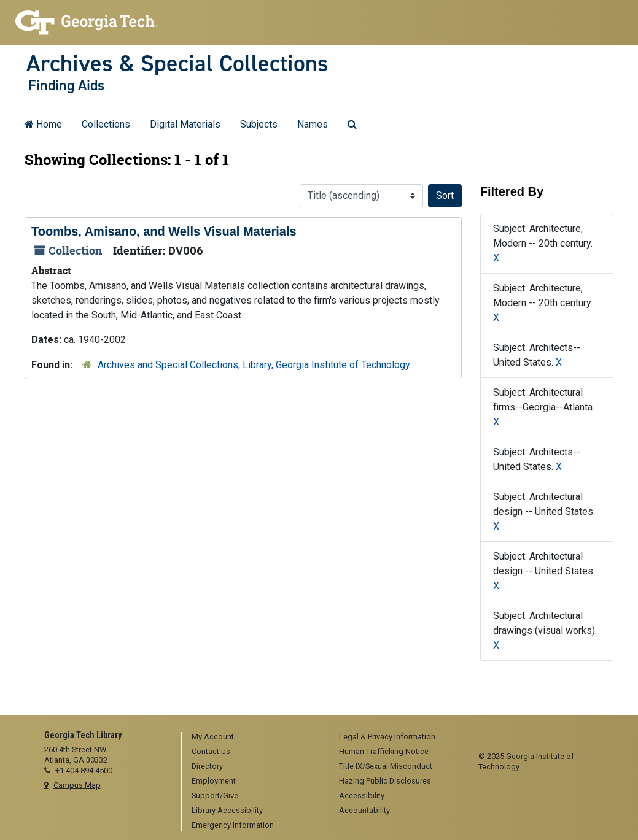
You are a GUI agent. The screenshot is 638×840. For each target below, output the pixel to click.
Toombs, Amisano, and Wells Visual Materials (164, 231)
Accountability (364, 810)
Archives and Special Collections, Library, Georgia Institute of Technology (254, 365)
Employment (214, 781)
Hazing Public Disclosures (385, 781)
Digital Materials (185, 124)
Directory (207, 766)
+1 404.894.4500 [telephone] (84, 770)
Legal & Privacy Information (387, 737)
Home (43, 124)
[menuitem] (251, 738)
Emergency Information (233, 825)
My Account (213, 737)
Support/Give (215, 796)
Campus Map (77, 785)
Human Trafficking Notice (384, 751)
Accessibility (362, 796)
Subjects (259, 124)
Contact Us (211, 751)
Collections (106, 124)
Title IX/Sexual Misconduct (386, 766)
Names (313, 124)
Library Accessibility (227, 810)
